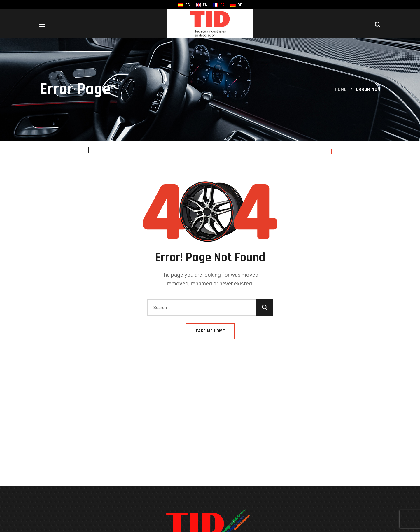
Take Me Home (210, 331)
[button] (378, 24)
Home (341, 89)
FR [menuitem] (222, 5)
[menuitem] (184, 5)
